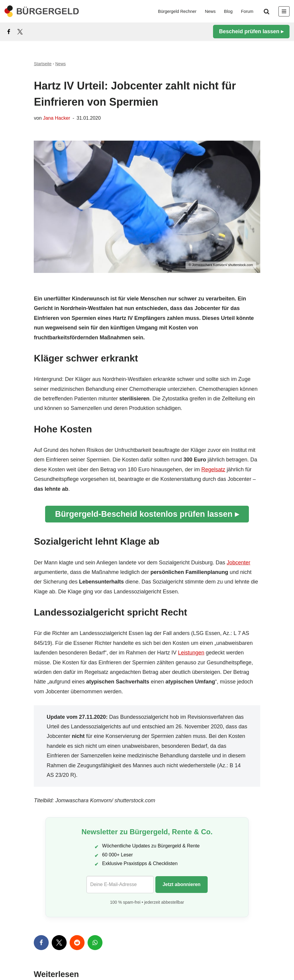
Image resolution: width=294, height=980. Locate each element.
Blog (228, 11)
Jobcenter (239, 563)
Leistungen (191, 653)
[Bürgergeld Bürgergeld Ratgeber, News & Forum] (42, 11)
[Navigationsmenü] (284, 11)
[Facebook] (9, 32)
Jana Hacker (57, 118)
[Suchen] (267, 11)
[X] (20, 32)
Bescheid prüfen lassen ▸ (251, 31)
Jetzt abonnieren (182, 884)
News (210, 11)
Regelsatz (213, 470)
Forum (247, 11)
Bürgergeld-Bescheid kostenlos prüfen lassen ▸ (147, 514)
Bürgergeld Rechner (177, 11)
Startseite (43, 64)
